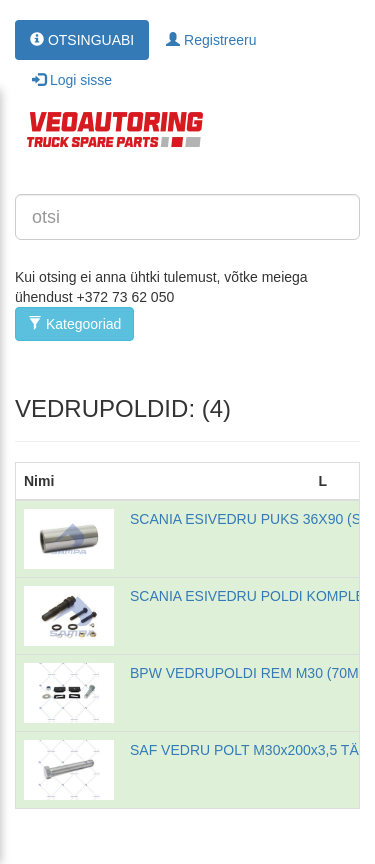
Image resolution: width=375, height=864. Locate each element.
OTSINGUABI (82, 40)
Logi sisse (72, 80)
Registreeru (211, 40)
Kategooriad (74, 324)
